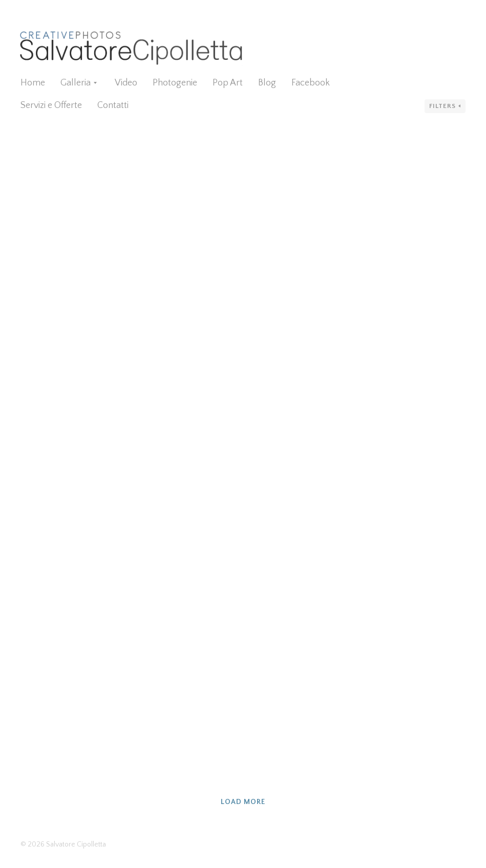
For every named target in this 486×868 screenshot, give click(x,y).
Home (33, 83)
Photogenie (175, 83)
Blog (267, 83)
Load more (243, 802)
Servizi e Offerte (51, 105)
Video (126, 83)
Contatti (113, 105)
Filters (442, 106)
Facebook (311, 83)
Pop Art (228, 83)
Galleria (76, 83)
